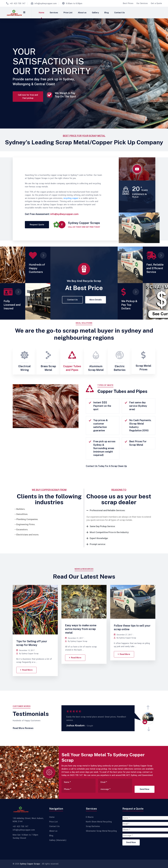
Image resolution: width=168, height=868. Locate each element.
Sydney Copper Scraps (30, 864)
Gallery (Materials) (58, 840)
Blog (107, 13)
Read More (26, 670)
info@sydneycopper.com (46, 3)
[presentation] (148, 708)
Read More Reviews (23, 728)
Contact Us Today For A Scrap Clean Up (106, 466)
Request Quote (37, 225)
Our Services (142, 3)
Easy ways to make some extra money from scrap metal (81, 629)
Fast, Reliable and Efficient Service (155, 268)
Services (54, 13)
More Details (96, 300)
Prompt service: (98, 544)
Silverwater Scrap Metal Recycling (101, 831)
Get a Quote (156, 3)
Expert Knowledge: (99, 538)
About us (82, 13)
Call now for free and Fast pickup (28, 100)
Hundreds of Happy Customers (37, 268)
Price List (68, 13)
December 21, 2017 (74, 638)
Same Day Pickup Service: (102, 526)
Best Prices (128, 3)
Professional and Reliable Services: (107, 510)
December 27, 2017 (123, 635)
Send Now (145, 789)
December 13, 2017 (25, 650)
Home (42, 13)
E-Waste (90, 817)
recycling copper (71, 198)
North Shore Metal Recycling (99, 822)
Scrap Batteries (93, 826)
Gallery (95, 13)
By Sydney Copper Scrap (27, 654)
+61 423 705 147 (18, 3)
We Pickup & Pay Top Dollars (129, 305)
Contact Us (119, 13)
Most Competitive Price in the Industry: (109, 532)
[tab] (119, 510)
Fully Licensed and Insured (12, 305)
